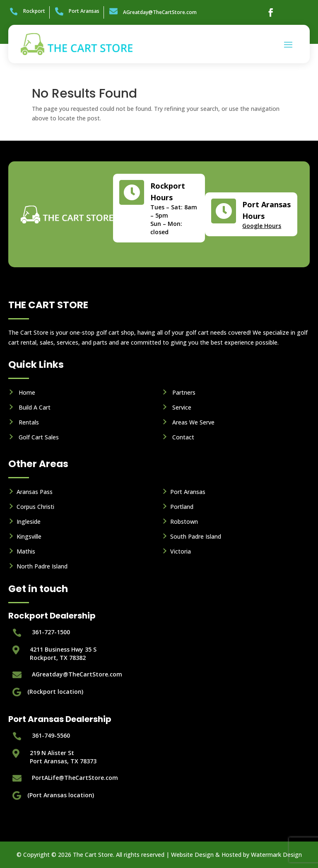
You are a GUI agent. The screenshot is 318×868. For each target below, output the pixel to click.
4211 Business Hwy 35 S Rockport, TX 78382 (63, 653)
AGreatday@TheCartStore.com (160, 12)
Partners (184, 392)
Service (182, 407)
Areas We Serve (193, 422)
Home (27, 392)
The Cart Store (93, 855)
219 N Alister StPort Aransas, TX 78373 (63, 757)
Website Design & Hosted (206, 855)
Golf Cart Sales (39, 437)
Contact (183, 437)
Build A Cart (35, 407)
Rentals (29, 422)
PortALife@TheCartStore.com (75, 778)
